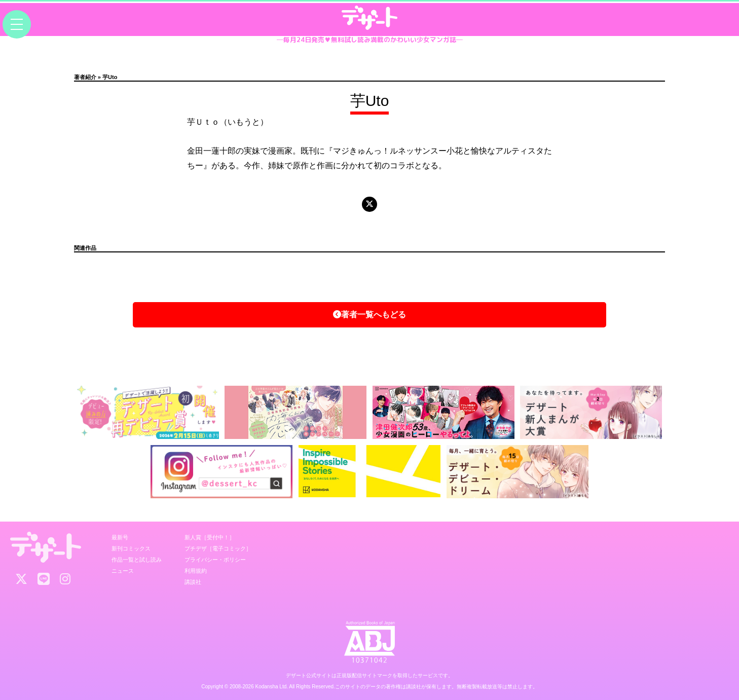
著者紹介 (85, 77)
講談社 (193, 582)
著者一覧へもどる (369, 315)
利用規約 (196, 571)
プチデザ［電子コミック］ (218, 548)
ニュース (123, 571)
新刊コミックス (131, 548)
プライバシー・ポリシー (215, 560)
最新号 (120, 537)
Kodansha (267, 687)
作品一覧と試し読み (137, 560)
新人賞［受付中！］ (210, 537)
